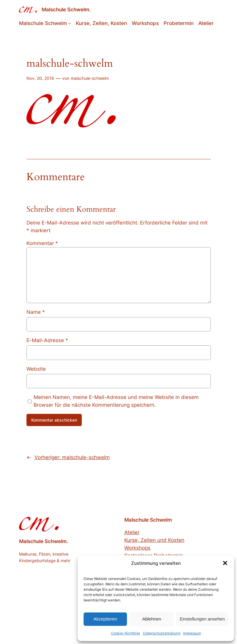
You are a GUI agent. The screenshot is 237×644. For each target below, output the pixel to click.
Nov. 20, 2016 (40, 78)
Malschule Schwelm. (66, 10)
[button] (225, 563)
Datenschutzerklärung (162, 633)
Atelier (132, 532)
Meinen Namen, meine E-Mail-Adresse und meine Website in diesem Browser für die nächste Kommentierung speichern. (116, 401)
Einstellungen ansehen (202, 619)
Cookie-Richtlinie (125, 633)
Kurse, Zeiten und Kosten (154, 540)
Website (36, 369)
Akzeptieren (105, 619)
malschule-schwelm (90, 78)
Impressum (192, 633)
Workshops (137, 548)
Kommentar (42, 243)
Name (36, 312)
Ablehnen (152, 619)
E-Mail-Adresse (47, 340)
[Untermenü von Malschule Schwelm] (70, 23)
